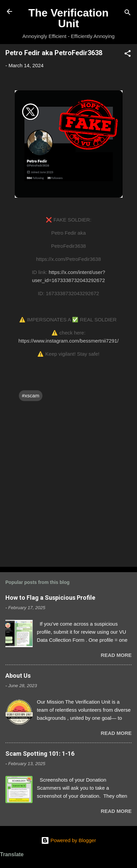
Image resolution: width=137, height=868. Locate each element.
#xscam (31, 396)
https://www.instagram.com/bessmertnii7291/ (69, 341)
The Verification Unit (68, 18)
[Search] (128, 14)
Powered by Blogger (68, 840)
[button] (128, 55)
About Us (18, 676)
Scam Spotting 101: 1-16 (40, 754)
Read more (116, 655)
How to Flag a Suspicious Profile (50, 598)
